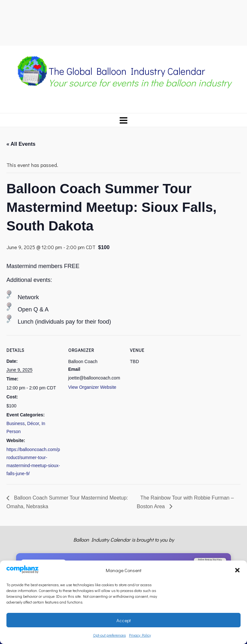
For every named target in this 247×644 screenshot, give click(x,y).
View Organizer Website (92, 387)
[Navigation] (123, 120)
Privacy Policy (140, 635)
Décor (33, 423)
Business (16, 423)
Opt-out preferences (109, 635)
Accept (124, 620)
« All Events (21, 144)
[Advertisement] (123, 22)
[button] (237, 570)
